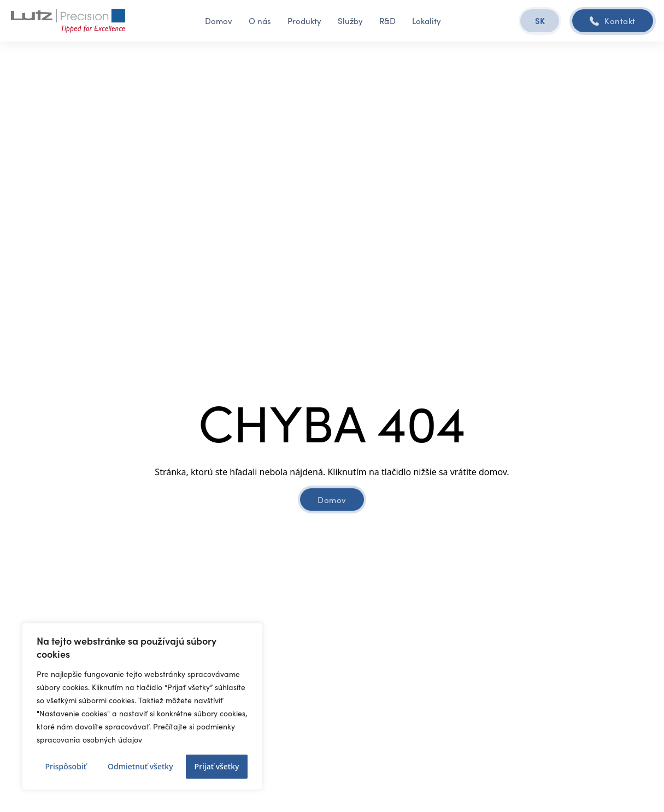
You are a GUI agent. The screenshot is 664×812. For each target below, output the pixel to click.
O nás (260, 21)
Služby (350, 21)
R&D (387, 21)
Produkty (304, 21)
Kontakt (613, 21)
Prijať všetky (217, 766)
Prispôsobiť (66, 766)
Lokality (427, 21)
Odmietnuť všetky (140, 766)
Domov (219, 21)
